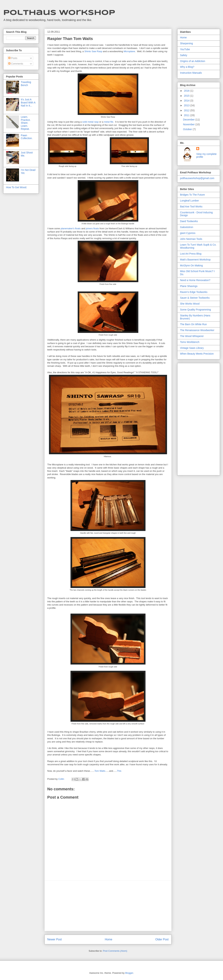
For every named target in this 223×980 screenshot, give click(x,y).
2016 (187, 91)
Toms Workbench (190, 342)
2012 (187, 110)
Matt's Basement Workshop (195, 260)
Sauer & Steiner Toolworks (195, 298)
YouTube (185, 49)
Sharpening (187, 43)
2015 (187, 96)
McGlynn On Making (192, 265)
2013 (187, 105)
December (189, 120)
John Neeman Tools (191, 239)
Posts (13, 58)
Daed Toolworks (189, 221)
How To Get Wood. (17, 187)
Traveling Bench (26, 84)
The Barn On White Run (193, 324)
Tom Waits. (100, 771)
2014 (187, 101)
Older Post (162, 939)
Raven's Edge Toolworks (194, 292)
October (188, 129)
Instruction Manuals (191, 73)
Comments (16, 64)
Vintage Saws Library (192, 348)
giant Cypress (188, 233)
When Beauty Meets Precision (197, 354)
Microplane (129, 51)
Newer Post (55, 939)
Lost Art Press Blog (191, 254)
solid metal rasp (91, 122)
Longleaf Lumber (190, 201)
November (189, 124)
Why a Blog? (187, 67)
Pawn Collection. (27, 137)
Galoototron (187, 227)
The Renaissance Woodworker (197, 330)
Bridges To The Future (193, 195)
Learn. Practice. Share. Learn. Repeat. (26, 123)
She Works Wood (190, 304)
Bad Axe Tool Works (191, 207)
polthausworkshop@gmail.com (197, 178)
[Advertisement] (108, 906)
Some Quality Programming (196, 310)
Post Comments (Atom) (115, 951)
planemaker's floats (71, 228)
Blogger (129, 973)
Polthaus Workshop (59, 13)
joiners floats (92, 228)
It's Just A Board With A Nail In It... (28, 103)
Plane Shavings (189, 286)
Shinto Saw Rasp (93, 51)
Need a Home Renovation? (195, 280)
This (119, 771)
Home (109, 939)
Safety (184, 55)
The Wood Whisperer (192, 336)
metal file (109, 122)
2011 (187, 115)
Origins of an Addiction (193, 61)
